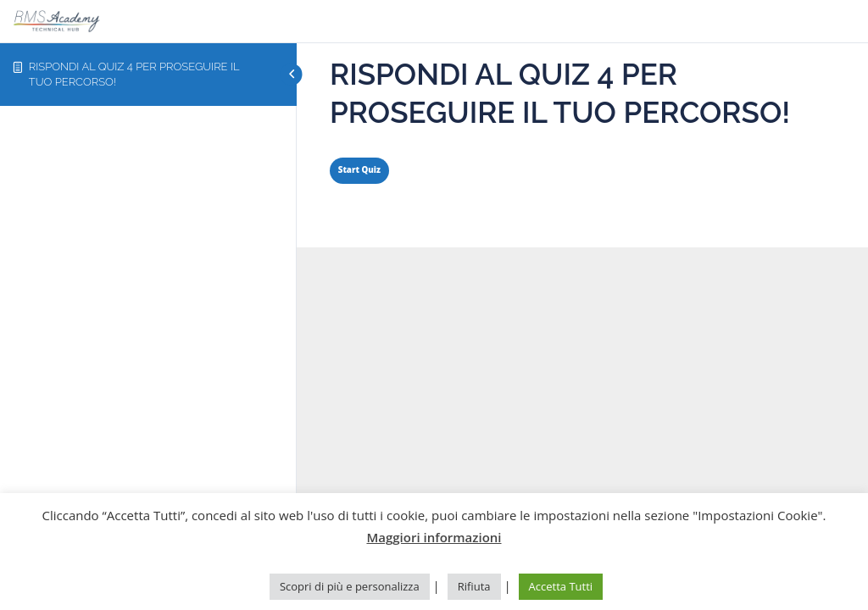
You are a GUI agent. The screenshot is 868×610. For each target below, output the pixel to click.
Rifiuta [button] (474, 586)
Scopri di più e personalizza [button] (350, 586)
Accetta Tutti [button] (561, 586)
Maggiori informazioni (434, 537)
